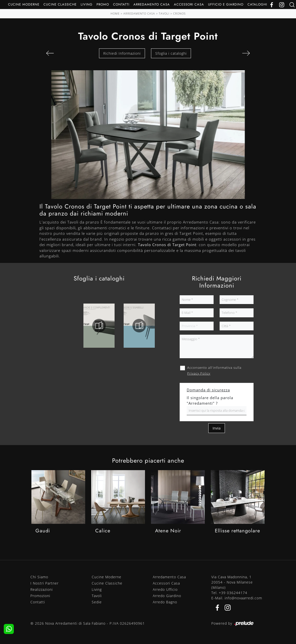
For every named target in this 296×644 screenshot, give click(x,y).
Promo (103, 4)
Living (87, 4)
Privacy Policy (199, 373)
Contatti (121, 4)
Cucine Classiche (60, 4)
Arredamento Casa (152, 4)
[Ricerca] (292, 4)
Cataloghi (257, 4)
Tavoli (164, 13)
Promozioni (40, 596)
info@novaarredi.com (243, 598)
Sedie (97, 602)
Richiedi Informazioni (122, 53)
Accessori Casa (189, 4)
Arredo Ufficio (165, 589)
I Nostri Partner (44, 583)
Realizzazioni (42, 589)
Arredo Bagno (165, 602)
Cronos (179, 13)
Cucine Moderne (24, 4)
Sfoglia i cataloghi (171, 53)
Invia (217, 428)
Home (115, 13)
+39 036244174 (233, 593)
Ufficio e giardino (226, 4)
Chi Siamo (39, 577)
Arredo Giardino (167, 596)
